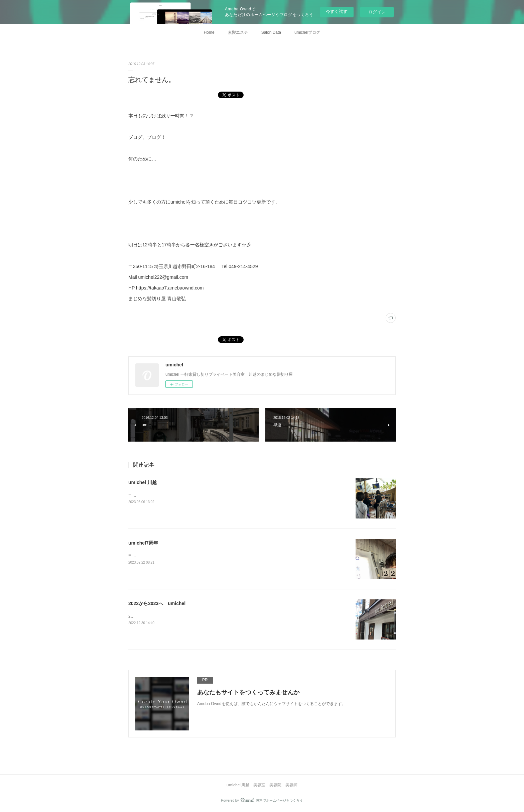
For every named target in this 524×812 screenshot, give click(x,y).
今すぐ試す (337, 12)
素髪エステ (238, 32)
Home (209, 32)
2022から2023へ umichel (157, 603)
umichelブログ (307, 32)
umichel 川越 (143, 482)
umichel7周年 (143, 543)
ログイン (377, 12)
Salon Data (271, 32)
